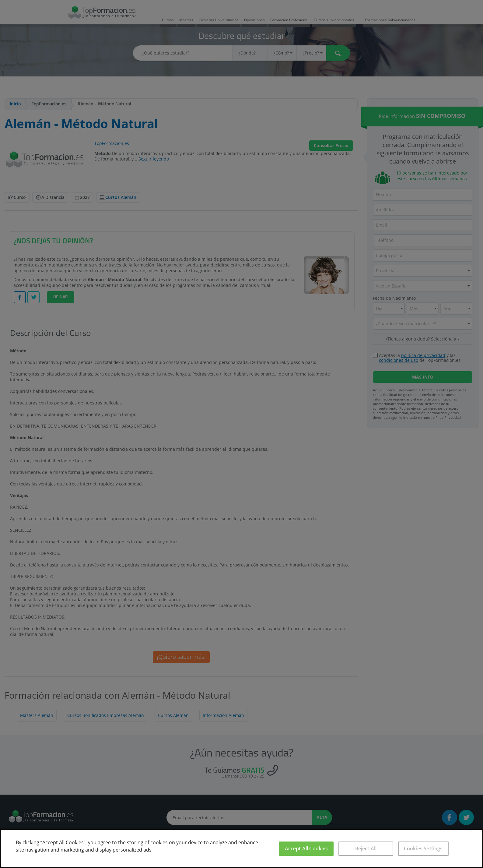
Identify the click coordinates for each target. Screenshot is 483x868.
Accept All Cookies (306, 849)
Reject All (366, 849)
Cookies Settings (423, 849)
